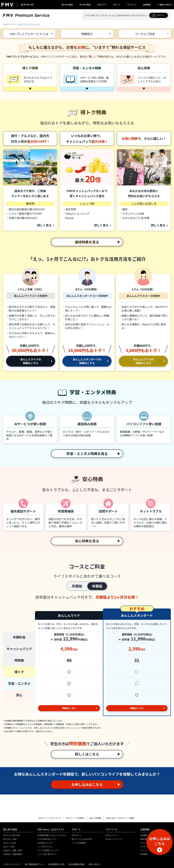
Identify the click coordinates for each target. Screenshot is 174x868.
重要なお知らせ (166, 5)
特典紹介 (87, 34)
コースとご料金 (145, 34)
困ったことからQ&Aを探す (82, 839)
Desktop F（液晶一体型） (13, 850)
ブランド (144, 843)
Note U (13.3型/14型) (11, 835)
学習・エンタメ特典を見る (87, 454)
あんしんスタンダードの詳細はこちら (87, 361)
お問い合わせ (94, 864)
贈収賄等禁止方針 (57, 864)
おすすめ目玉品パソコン (47, 839)
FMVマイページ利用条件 (75, 818)
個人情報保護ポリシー (35, 864)
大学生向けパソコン (45, 843)
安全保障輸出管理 (76, 864)
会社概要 (144, 835)
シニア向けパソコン (45, 847)
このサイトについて (12, 864)
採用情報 (144, 854)
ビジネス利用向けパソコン (48, 850)
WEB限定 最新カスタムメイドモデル (52, 835)
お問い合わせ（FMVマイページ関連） (121, 818)
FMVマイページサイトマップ (50, 818)
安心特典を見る (87, 541)
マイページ (132, 5)
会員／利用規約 (95, 818)
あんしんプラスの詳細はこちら (143, 361)
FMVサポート (77, 835)
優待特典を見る (87, 242)
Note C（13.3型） (10, 843)
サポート (117, 5)
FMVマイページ (10, 24)
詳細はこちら (69, 708)
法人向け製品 (85, 5)
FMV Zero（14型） (10, 839)
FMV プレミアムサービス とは (29, 34)
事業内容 (144, 839)
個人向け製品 (67, 5)
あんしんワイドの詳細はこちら (31, 361)
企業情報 (147, 5)
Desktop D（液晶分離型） (13, 854)
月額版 (77, 586)
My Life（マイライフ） (115, 839)
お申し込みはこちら (87, 784)
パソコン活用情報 (79, 843)
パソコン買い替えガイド (47, 854)
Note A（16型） (9, 847)
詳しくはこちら (87, 754)
